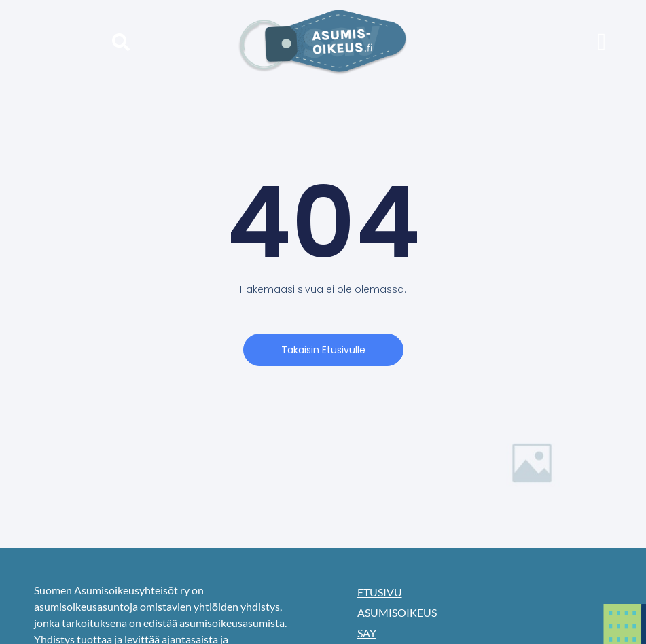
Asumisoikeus (397, 612)
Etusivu (380, 592)
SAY (367, 633)
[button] (121, 42)
